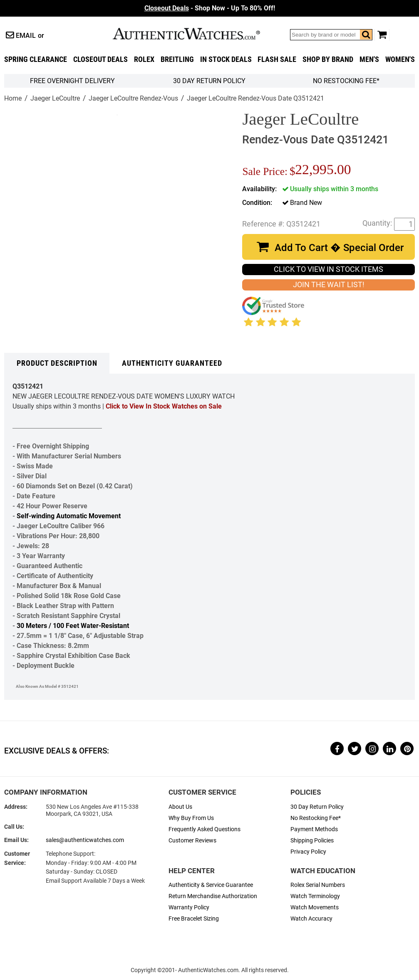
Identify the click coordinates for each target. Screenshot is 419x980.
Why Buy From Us (191, 818)
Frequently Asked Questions (205, 829)
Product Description (57, 363)
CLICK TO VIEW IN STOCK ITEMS (329, 269)
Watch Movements (315, 907)
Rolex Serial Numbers (318, 885)
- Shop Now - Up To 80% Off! (210, 8)
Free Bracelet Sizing (194, 919)
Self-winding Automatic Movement (69, 516)
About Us (180, 807)
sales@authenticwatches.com (85, 840)
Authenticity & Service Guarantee (211, 885)
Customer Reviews (192, 841)
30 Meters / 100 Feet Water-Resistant (73, 626)
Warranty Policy (189, 907)
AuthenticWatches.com (195, 34)
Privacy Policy (308, 852)
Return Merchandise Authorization (213, 896)
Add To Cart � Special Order (339, 248)
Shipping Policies (312, 841)
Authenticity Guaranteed (172, 363)
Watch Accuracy (311, 919)
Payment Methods (314, 829)
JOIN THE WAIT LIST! (329, 285)
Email (26, 36)
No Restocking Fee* (346, 81)
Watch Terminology (315, 896)
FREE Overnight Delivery (72, 81)
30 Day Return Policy (317, 807)
